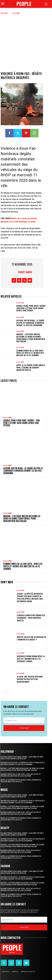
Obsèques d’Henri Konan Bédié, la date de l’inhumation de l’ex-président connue (31, 659)
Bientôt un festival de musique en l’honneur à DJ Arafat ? (31, 638)
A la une (16, 13)
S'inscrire (24, 728)
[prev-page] (2, 692)
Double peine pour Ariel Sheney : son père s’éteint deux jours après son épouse (31, 308)
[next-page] (7, 692)
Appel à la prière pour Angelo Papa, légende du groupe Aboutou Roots (31, 367)
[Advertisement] (26, 42)
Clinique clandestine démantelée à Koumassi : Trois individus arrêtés (31, 618)
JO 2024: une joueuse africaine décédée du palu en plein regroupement (30, 679)
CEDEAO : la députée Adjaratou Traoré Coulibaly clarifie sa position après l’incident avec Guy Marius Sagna (30, 597)
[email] (24, 720)
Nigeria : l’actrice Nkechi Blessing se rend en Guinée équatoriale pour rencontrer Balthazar (31, 338)
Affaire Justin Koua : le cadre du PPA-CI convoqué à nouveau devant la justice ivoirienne (30, 323)
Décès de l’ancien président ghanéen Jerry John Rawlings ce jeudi (19, 220)
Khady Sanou (25, 272)
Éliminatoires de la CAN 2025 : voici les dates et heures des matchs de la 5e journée (30, 353)
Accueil (4, 13)
